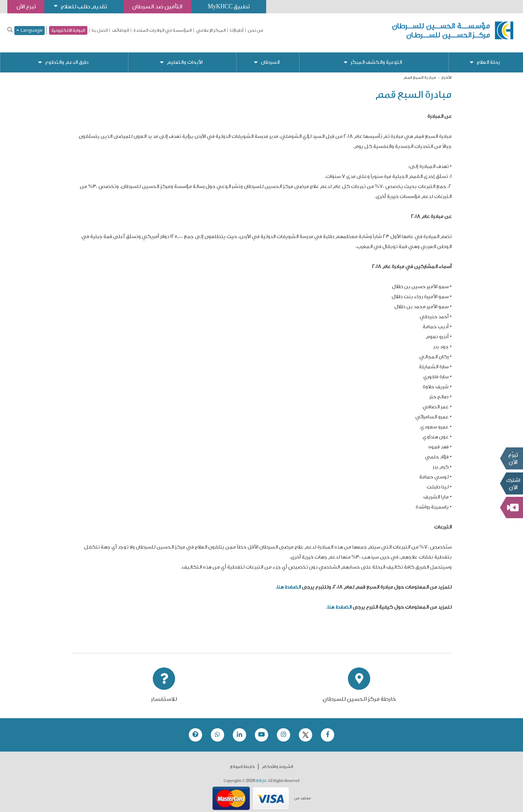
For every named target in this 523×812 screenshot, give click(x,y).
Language (30, 31)
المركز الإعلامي (211, 30)
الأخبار (446, 72)
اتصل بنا (100, 30)
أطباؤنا (237, 30)
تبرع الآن (511, 458)
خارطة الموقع (242, 761)
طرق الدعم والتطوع (67, 57)
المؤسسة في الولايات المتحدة (163, 30)
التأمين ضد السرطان (160, 7)
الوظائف (121, 30)
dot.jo (261, 775)
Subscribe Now (511, 483)
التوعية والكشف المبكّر (376, 57)
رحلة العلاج (488, 57)
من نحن (255, 30)
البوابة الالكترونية (68, 30)
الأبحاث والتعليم (185, 57)
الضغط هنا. (288, 582)
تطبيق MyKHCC (232, 7)
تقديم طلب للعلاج (85, 7)
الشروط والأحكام (278, 761)
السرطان (270, 57)
